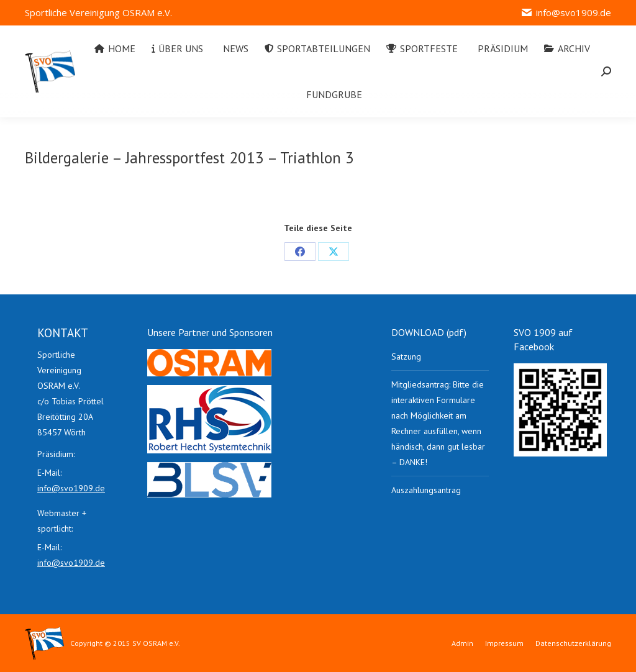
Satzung (406, 356)
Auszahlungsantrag (426, 490)
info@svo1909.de (566, 13)
